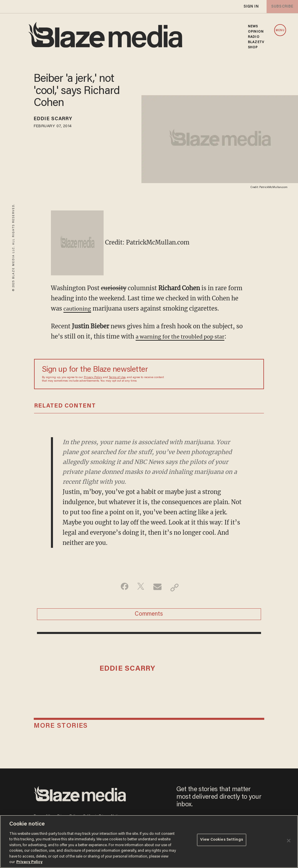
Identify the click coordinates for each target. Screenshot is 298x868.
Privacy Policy (93, 378)
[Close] (289, 841)
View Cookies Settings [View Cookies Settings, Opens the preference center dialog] (222, 841)
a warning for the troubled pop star (186, 336)
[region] (149, 842)
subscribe (281, 7)
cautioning (79, 308)
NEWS (253, 26)
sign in (251, 7)
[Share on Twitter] (140, 587)
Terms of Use (117, 378)
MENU (280, 30)
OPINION (256, 32)
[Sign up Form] (215, 374)
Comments (149, 616)
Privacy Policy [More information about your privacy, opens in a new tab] (29, 862)
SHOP (253, 47)
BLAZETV (256, 42)
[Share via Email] (158, 587)
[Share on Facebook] (121, 587)
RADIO (254, 37)
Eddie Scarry (57, 120)
